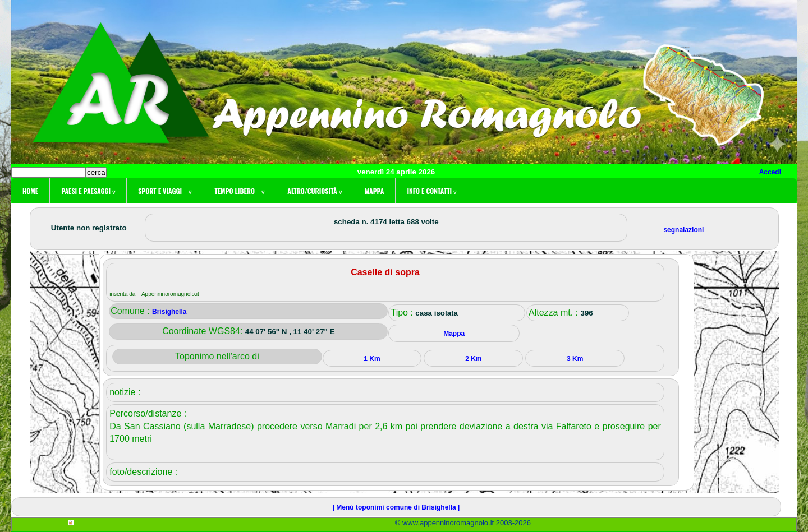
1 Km (372, 359)
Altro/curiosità (314, 191)
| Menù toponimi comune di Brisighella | (396, 507)
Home (30, 191)
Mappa (375, 191)
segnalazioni (683, 230)
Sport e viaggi (165, 191)
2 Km (473, 359)
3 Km (575, 359)
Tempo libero (239, 191)
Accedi (770, 172)
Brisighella (169, 312)
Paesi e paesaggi (88, 191)
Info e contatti (431, 191)
